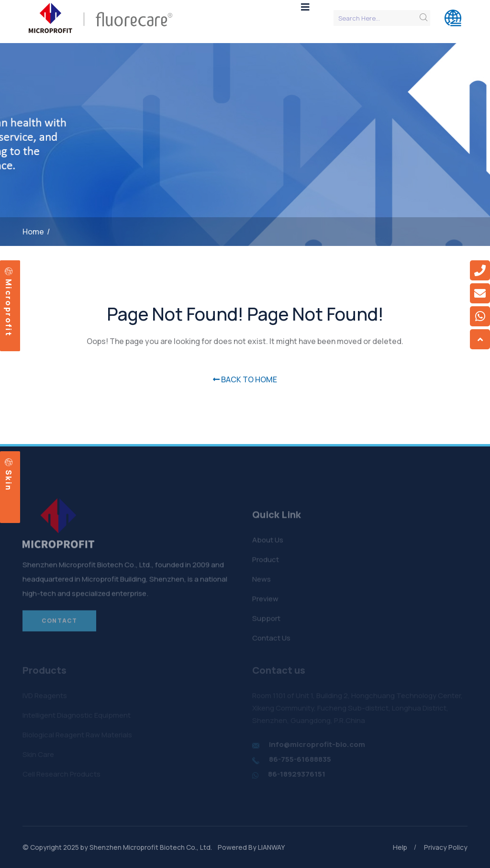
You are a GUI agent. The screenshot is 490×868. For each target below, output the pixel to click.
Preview (265, 601)
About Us (268, 542)
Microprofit (9, 302)
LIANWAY (271, 847)
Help (400, 847)
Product (266, 562)
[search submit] (423, 18)
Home (33, 232)
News (262, 582)
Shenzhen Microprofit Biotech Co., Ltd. (151, 847)
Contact (59, 623)
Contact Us (271, 640)
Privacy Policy (446, 847)
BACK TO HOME (245, 379)
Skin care (7, 475)
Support (266, 621)
